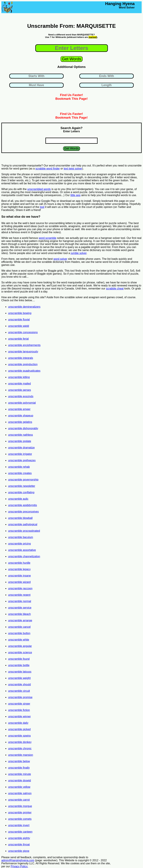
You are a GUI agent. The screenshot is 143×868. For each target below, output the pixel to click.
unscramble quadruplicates (24, 371)
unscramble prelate (20, 441)
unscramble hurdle (19, 563)
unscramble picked (19, 729)
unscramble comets (20, 819)
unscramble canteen (20, 832)
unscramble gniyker (20, 812)
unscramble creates (20, 473)
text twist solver (73, 169)
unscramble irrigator (20, 454)
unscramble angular (20, 646)
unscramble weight (19, 678)
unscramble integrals (21, 358)
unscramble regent (19, 595)
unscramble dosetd (19, 780)
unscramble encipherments (24, 345)
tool (42, 207)
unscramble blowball (20, 518)
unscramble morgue (20, 806)
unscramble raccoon (20, 588)
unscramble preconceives (23, 512)
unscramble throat (19, 844)
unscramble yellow (19, 787)
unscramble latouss (20, 672)
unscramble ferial (18, 339)
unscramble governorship (23, 480)
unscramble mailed (19, 384)
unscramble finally (19, 768)
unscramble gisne (19, 851)
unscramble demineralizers (24, 307)
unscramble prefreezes (22, 460)
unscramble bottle (19, 665)
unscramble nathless (21, 435)
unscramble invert (19, 825)
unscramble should (19, 684)
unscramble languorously (23, 352)
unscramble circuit (19, 691)
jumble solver (79, 253)
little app (75, 195)
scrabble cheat (115, 289)
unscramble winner (19, 716)
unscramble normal (20, 601)
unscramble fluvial (19, 320)
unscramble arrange (20, 620)
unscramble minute (19, 774)
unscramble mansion (21, 755)
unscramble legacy (19, 569)
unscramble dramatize (21, 448)
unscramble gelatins (20, 422)
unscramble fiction (19, 710)
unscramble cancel (19, 627)
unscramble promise (20, 697)
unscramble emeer (19, 409)
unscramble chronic (20, 748)
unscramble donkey (20, 742)
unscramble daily (18, 723)
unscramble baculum (21, 537)
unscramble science (20, 652)
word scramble (47, 238)
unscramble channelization (24, 556)
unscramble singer (19, 704)
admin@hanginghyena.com (18, 860)
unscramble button (19, 633)
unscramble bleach (19, 614)
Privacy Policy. (19, 866)
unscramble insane (19, 576)
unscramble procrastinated (24, 531)
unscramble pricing (19, 544)
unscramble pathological (23, 524)
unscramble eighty (19, 838)
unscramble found (19, 659)
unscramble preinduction (23, 364)
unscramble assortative (22, 550)
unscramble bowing (20, 313)
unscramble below (19, 761)
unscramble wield (19, 326)
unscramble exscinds (21, 396)
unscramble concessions (23, 332)
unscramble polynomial (22, 403)
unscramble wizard (19, 582)
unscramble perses (19, 390)
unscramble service (20, 608)
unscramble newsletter (22, 486)
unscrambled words (39, 189)
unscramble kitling (19, 377)
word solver (60, 259)
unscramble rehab (19, 467)
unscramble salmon (20, 793)
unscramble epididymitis (23, 505)
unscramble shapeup (21, 416)
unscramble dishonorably (23, 428)
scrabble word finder (48, 169)
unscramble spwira (19, 736)
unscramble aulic (18, 499)
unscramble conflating (21, 492)
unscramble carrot (19, 800)
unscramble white (19, 640)
